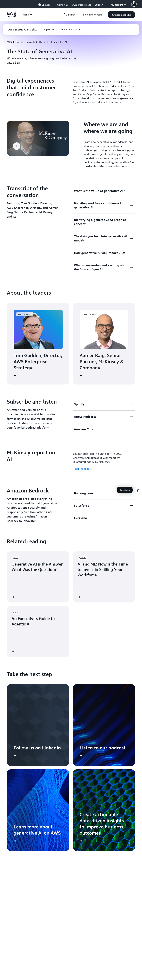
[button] (121, 15)
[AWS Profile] (134, 4)
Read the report (82, 469)
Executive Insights (25, 42)
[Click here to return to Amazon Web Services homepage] (11, 17)
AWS (9, 42)
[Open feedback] (138, 490)
